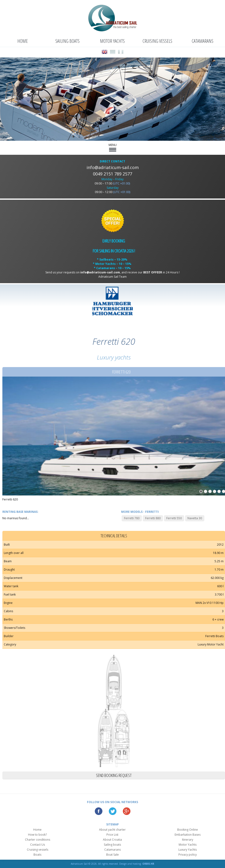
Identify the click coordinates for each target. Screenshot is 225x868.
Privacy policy (188, 855)
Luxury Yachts (188, 850)
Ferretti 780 (132, 518)
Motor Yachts (112, 41)
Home (23, 41)
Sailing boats (67, 41)
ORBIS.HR (148, 864)
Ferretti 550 (174, 518)
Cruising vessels (157, 41)
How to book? (37, 835)
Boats (37, 855)
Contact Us (38, 845)
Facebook (99, 811)
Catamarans (203, 41)
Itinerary (188, 840)
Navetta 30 (195, 518)
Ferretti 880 (153, 518)
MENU (113, 147)
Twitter (113, 811)
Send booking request (114, 775)
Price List (112, 835)
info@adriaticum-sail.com (113, 167)
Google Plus (127, 811)
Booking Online (188, 830)
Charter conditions (38, 840)
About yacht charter (112, 830)
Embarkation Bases (188, 835)
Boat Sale (112, 855)
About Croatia (112, 840)
